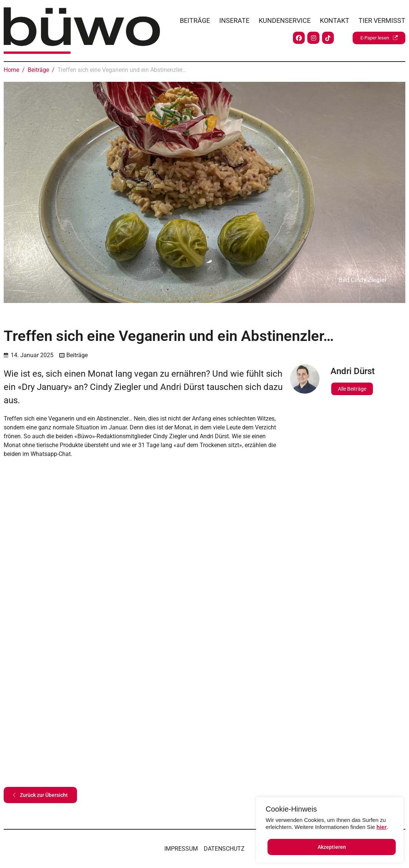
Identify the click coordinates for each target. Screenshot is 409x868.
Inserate (234, 19)
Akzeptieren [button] (332, 847)
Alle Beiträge (352, 389)
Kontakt (335, 19)
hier (382, 827)
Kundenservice (285, 19)
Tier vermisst (382, 19)
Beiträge (195, 19)
